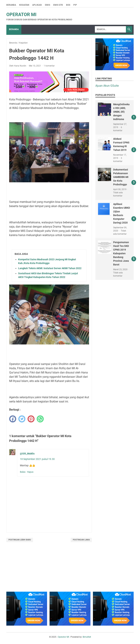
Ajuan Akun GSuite (107, 86)
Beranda (11, 5)
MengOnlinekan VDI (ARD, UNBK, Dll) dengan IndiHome (121, 112)
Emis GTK (58, 5)
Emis (48, 5)
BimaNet (87, 637)
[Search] (110, 29)
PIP (75, 5)
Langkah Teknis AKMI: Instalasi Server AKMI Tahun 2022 (50, 268)
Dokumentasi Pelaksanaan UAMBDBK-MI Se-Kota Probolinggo (121, 177)
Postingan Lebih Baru (20, 540)
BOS (68, 5)
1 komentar (49, 66)
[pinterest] (31, 419)
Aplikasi (37, 5)
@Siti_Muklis (27, 454)
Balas (23, 472)
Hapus (30, 472)
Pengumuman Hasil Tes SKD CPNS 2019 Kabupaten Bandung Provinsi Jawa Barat (121, 253)
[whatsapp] (40, 419)
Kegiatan (24, 5)
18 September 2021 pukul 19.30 (37, 459)
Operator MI (21, 14)
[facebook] (13, 419)
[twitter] (22, 419)
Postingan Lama (81, 540)
